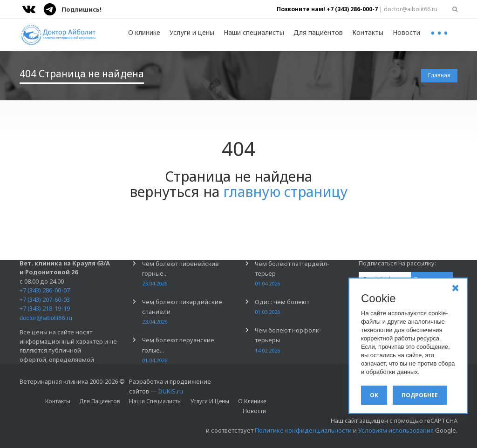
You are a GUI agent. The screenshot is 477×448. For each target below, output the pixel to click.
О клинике (144, 32)
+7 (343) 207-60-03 (45, 299)
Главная (439, 75)
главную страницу (285, 192)
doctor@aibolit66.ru (46, 318)
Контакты (368, 32)
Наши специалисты (254, 32)
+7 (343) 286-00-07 (45, 290)
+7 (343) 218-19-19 (45, 308)
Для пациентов (318, 32)
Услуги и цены (192, 32)
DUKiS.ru (171, 391)
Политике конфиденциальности (303, 430)
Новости (406, 32)
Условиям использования (396, 430)
